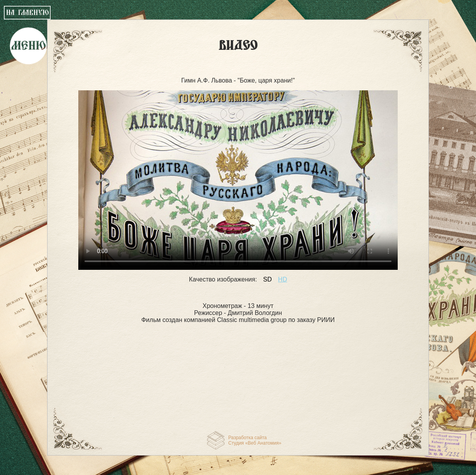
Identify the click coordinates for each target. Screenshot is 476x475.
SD (268, 279)
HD (283, 279)
